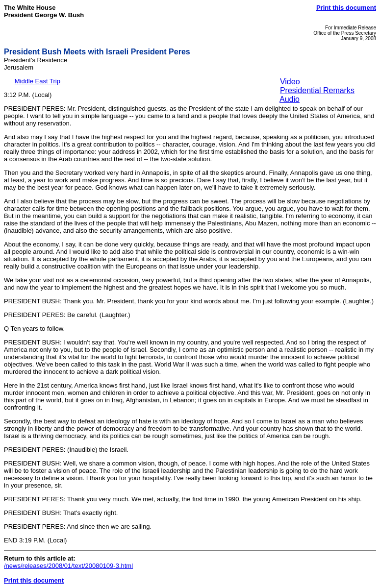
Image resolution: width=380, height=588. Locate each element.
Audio (290, 99)
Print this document (346, 8)
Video (290, 82)
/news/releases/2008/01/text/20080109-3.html (68, 566)
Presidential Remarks (317, 90)
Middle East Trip (38, 81)
